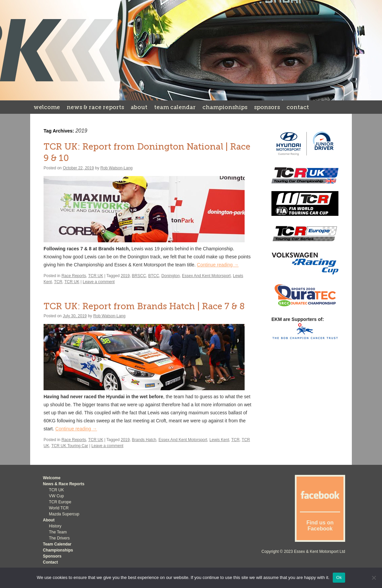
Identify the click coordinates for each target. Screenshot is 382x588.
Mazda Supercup (64, 514)
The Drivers (59, 538)
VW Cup (56, 496)
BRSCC (139, 276)
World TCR (59, 508)
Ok (339, 577)
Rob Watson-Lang (117, 168)
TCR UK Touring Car (70, 446)
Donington (171, 276)
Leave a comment (99, 282)
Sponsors (267, 107)
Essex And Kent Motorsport (206, 276)
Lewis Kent (219, 440)
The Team (58, 532)
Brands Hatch (144, 440)
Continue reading (218, 265)
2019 (125, 276)
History (55, 526)
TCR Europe (60, 502)
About (139, 107)
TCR (58, 282)
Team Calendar (175, 107)
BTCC (154, 276)
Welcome (47, 107)
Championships (225, 107)
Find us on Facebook (320, 526)
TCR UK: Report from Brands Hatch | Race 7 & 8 (144, 306)
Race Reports (74, 276)
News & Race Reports (95, 107)
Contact (298, 107)
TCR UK (96, 276)
